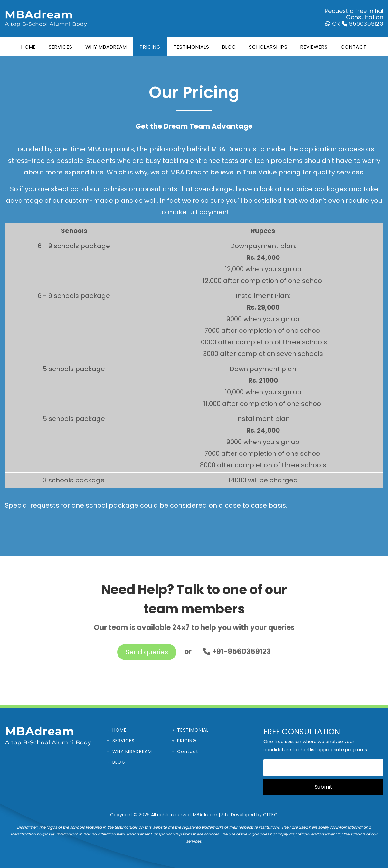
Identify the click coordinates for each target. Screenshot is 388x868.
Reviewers (314, 47)
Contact (354, 47)
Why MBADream (106, 47)
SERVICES (121, 741)
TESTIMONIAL (190, 730)
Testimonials (191, 47)
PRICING (184, 741)
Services (61, 47)
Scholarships (268, 47)
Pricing (150, 47)
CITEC (270, 815)
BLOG (116, 762)
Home (28, 47)
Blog (229, 47)
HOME (117, 730)
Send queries (147, 652)
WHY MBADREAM (129, 751)
